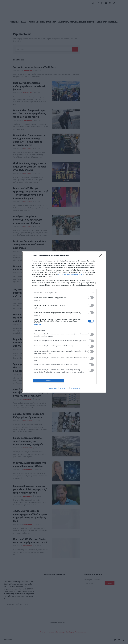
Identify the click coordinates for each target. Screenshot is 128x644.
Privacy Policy (76, 388)
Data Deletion (52, 388)
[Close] (101, 256)
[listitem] (64, 293)
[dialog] (64, 322)
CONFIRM (48, 381)
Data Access (64, 388)
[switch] (91, 298)
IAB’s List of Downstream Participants (70, 275)
